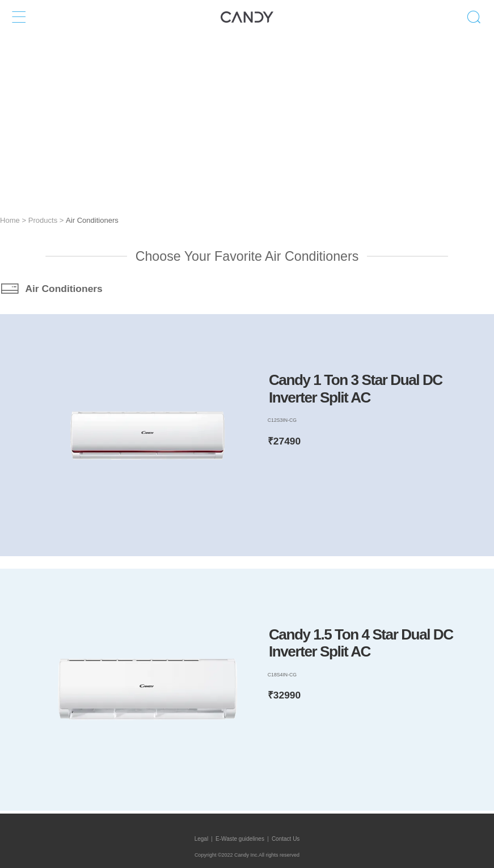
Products (43, 220)
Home (10, 220)
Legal (201, 839)
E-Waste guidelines (240, 839)
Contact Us (286, 839)
